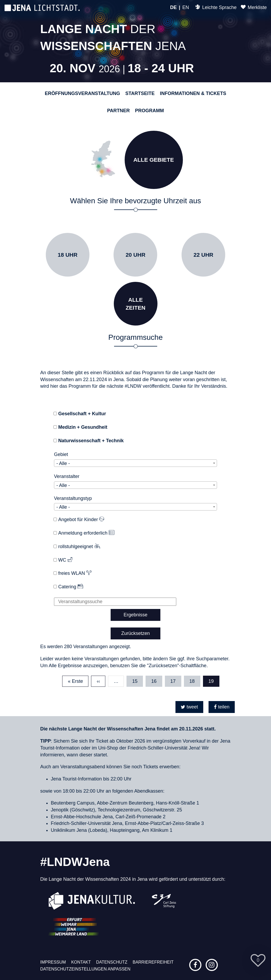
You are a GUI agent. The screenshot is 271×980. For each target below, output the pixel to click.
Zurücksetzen (135, 633)
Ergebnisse (135, 615)
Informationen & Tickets (193, 93)
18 (195, 680)
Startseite (140, 93)
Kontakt (81, 962)
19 (214, 681)
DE (173, 7)
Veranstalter (67, 476)
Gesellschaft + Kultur (82, 414)
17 (176, 680)
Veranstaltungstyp (73, 498)
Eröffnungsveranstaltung (82, 93)
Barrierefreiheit (153, 962)
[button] (189, 707)
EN (186, 7)
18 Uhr (68, 255)
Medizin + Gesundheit (83, 427)
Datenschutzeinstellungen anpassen (85, 969)
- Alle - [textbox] (63, 463)
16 (157, 680)
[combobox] (135, 463)
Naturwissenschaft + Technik (91, 441)
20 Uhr (136, 255)
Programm (149, 111)
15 (137, 680)
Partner (119, 111)
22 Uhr (203, 255)
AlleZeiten (136, 304)
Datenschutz (112, 962)
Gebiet (61, 454)
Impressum (53, 962)
